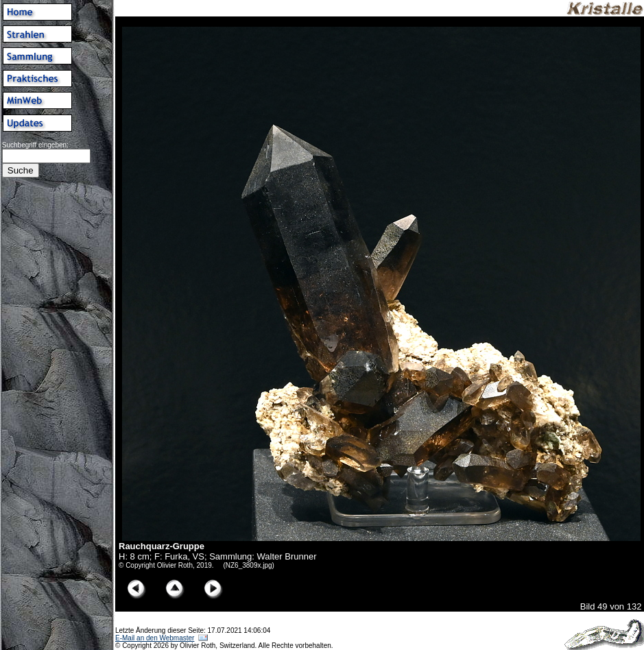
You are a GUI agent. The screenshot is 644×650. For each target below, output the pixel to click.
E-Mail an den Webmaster (155, 638)
